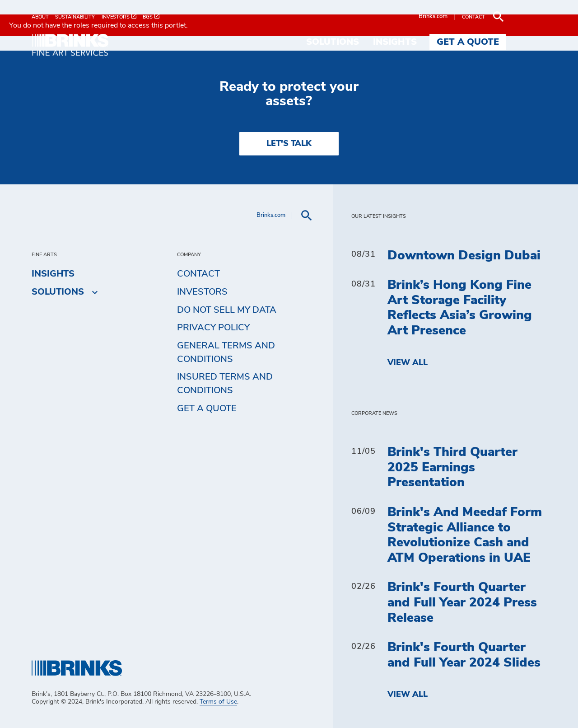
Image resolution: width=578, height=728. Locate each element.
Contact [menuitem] (198, 274)
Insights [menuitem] (436, 42)
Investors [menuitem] (202, 292)
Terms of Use (218, 702)
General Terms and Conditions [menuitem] (226, 352)
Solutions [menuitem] (373, 42)
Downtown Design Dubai (464, 256)
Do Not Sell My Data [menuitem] (227, 310)
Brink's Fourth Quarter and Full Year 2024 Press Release (462, 603)
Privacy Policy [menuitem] (213, 328)
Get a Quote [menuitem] (508, 42)
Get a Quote (207, 409)
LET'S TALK (289, 144)
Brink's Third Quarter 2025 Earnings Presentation (452, 467)
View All (408, 363)
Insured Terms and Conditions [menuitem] (225, 384)
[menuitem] (43, 17)
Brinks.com (474, 16)
